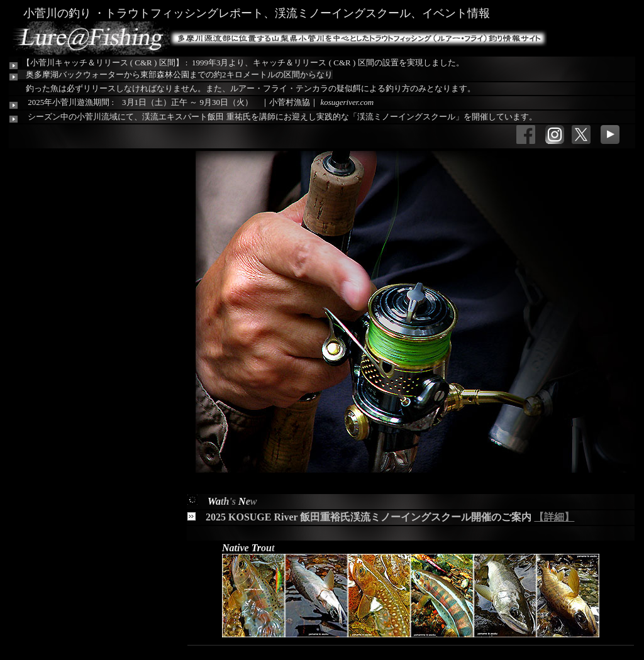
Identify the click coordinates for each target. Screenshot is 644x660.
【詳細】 (554, 517)
